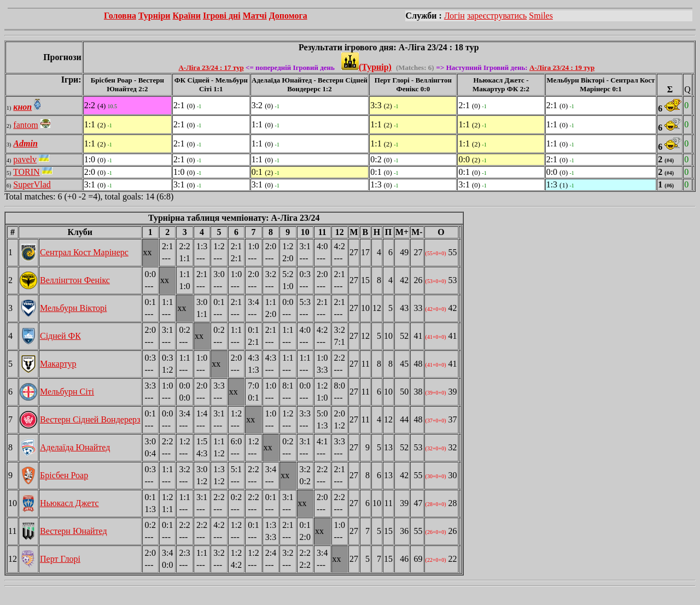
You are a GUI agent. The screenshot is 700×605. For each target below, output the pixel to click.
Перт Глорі (60, 559)
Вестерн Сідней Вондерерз (90, 419)
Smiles (541, 16)
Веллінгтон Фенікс (75, 280)
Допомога (288, 16)
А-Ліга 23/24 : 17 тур (211, 67)
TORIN (27, 172)
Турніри (154, 16)
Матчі (255, 16)
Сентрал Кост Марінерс (84, 252)
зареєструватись (497, 16)
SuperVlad (32, 184)
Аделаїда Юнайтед (75, 447)
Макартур (58, 364)
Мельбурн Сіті (67, 392)
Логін (454, 16)
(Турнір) (366, 67)
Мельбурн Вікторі (73, 308)
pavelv (25, 159)
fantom (25, 125)
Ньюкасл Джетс (69, 503)
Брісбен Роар (64, 475)
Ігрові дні (222, 16)
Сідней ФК (60, 336)
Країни (187, 16)
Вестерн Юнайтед (74, 531)
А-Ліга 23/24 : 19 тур (562, 67)
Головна (120, 16)
